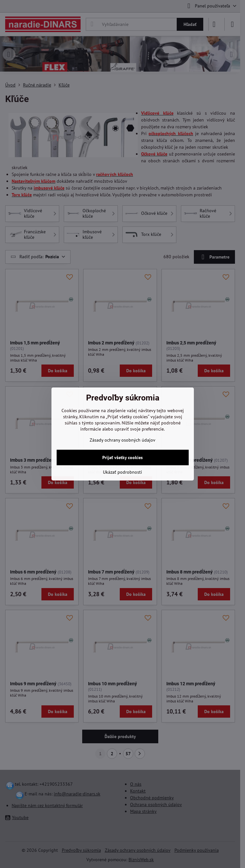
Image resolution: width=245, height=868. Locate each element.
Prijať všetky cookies (122, 457)
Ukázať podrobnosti (122, 472)
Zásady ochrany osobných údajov (122, 440)
